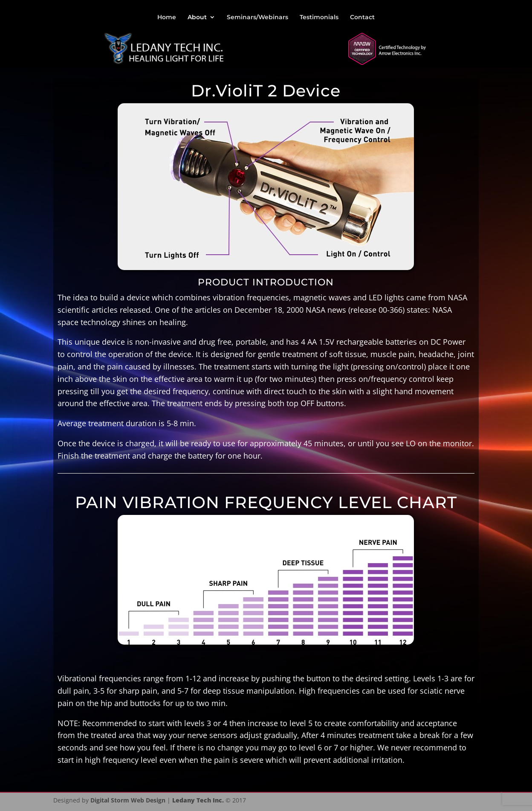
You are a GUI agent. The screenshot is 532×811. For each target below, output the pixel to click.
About (197, 17)
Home (167, 17)
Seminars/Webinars (257, 17)
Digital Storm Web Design (128, 800)
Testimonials (319, 17)
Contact (362, 17)
